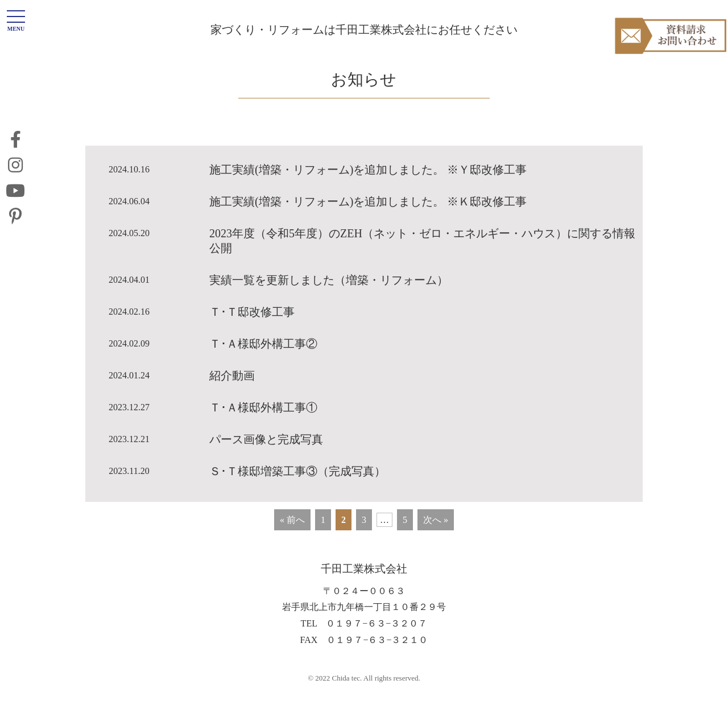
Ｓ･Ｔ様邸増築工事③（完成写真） (297, 489)
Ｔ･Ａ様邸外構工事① (263, 426)
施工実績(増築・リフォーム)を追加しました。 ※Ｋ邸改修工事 (368, 220)
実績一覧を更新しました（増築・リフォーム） (329, 298)
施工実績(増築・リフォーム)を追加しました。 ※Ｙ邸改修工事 (368, 188)
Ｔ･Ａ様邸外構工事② (263, 362)
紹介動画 (232, 394)
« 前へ (292, 538)
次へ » (436, 538)
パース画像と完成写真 (266, 457)
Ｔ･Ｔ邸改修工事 (252, 330)
